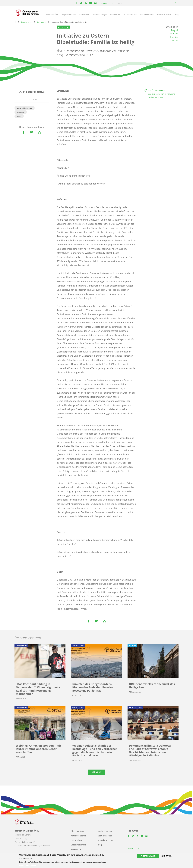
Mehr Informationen (28, 866)
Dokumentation (147, 14)
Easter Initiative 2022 (25, 108)
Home (15, 22)
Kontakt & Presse (164, 14)
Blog (177, 14)
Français (174, 34)
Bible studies (41, 22)
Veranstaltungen (100, 14)
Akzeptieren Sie (148, 856)
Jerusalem (21, 112)
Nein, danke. (166, 856)
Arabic (175, 40)
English (175, 30)
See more (96, 772)
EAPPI (19, 116)
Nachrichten (84, 14)
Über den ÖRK (52, 14)
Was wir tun (115, 14)
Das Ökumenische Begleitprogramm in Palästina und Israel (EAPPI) (162, 94)
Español (174, 37)
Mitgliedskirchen (69, 14)
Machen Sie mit (130, 14)
